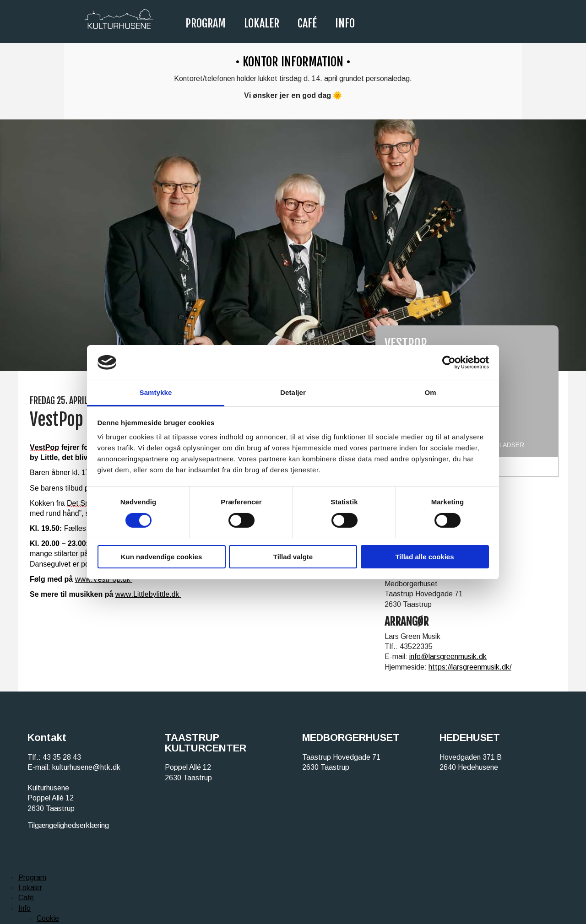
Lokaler (262, 23)
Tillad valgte (293, 557)
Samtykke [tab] (156, 392)
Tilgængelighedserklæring (68, 825)
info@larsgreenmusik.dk (448, 657)
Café (307, 23)
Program (206, 23)
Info (345, 23)
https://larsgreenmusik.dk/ (470, 667)
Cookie (48, 918)
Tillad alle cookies (424, 557)
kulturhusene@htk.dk (86, 767)
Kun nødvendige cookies (162, 557)
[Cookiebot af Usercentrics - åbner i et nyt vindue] (449, 362)
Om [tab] (430, 392)
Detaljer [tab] (293, 392)
